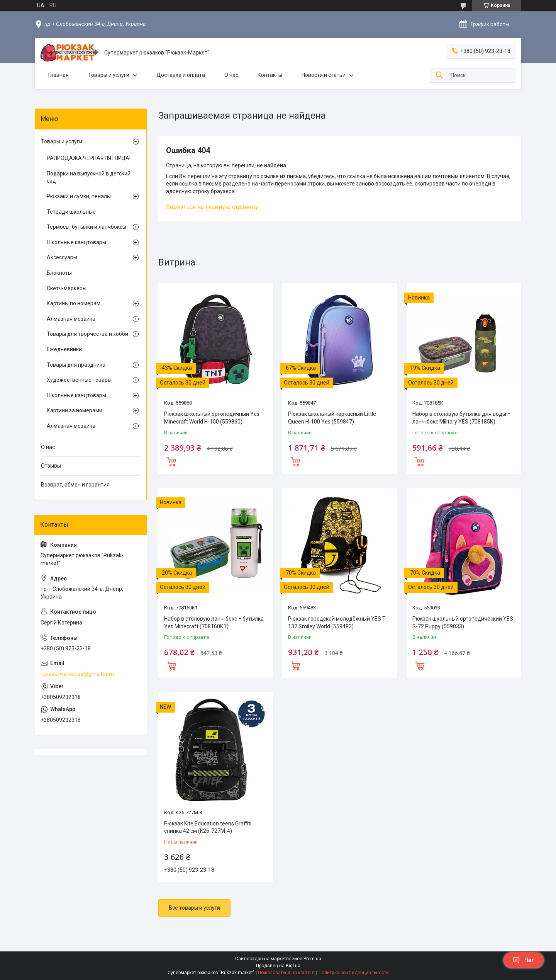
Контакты (270, 75)
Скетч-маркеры (67, 288)
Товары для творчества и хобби (87, 334)
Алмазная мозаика (71, 319)
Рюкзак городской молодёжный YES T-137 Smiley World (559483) (337, 623)
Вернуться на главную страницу (212, 207)
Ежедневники (64, 349)
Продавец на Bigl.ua (278, 966)
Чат (524, 960)
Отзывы (51, 466)
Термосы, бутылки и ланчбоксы (86, 227)
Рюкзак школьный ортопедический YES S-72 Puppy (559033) (463, 623)
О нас (231, 75)
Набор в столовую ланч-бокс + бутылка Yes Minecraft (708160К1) (214, 623)
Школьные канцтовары (76, 242)
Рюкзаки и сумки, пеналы (79, 196)
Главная (58, 75)
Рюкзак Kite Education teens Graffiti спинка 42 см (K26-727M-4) (208, 827)
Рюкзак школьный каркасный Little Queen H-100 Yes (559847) (332, 418)
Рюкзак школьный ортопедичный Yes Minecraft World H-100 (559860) (212, 418)
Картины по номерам (74, 303)
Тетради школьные (71, 212)
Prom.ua (312, 959)
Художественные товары (79, 380)
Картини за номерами (75, 410)
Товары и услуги (109, 75)
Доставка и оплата (181, 75)
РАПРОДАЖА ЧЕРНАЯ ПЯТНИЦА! (89, 158)
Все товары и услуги (194, 908)
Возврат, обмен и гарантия (75, 485)
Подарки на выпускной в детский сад (89, 177)
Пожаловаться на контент (286, 973)
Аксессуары (62, 257)
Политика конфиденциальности (354, 973)
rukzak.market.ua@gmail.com (77, 674)
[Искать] (439, 76)
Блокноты (59, 273)
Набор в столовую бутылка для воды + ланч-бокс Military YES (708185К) (461, 418)
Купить (171, 461)
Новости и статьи (324, 75)
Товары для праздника (76, 365)
